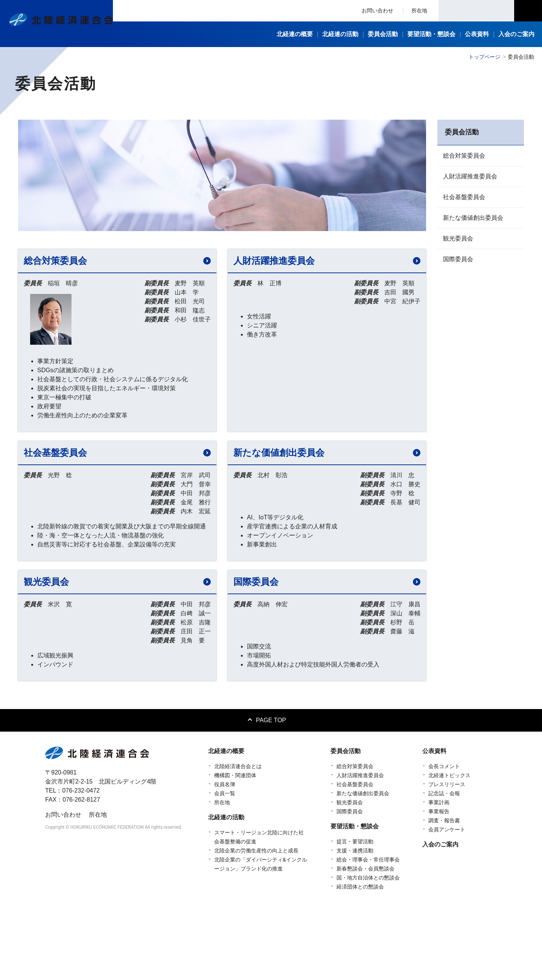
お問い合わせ (378, 11)
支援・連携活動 (355, 922)
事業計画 (439, 874)
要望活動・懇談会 (355, 898)
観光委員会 (458, 238)
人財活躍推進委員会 (470, 176)
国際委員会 (458, 259)
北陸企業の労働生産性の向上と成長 (256, 922)
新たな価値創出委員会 (473, 218)
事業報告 (439, 883)
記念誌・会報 (444, 865)
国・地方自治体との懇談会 (368, 949)
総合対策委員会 (464, 156)
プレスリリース (447, 856)
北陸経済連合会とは (238, 838)
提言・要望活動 (355, 913)
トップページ (484, 57)
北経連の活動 (226, 889)
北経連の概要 (226, 822)
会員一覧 (225, 865)
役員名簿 (225, 856)
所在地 (419, 11)
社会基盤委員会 (464, 197)
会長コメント (444, 838)
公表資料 (434, 822)
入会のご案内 (440, 916)
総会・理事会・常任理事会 (368, 931)
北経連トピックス (449, 847)
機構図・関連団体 (235, 847)
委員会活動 (346, 822)
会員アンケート (447, 901)
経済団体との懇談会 (360, 958)
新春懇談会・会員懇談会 (365, 940)
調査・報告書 (444, 892)
